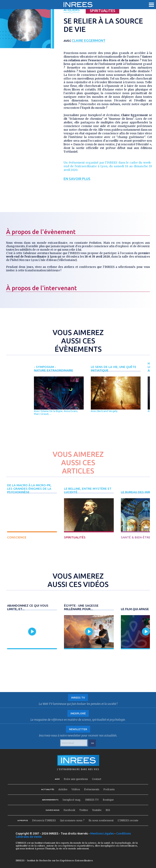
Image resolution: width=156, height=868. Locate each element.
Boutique (108, 800)
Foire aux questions (76, 779)
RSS (108, 810)
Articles (63, 789)
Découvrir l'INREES (44, 820)
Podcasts (109, 789)
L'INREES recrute (128, 820)
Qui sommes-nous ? (72, 820)
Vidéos (76, 789)
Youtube (97, 810)
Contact (97, 779)
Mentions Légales (102, 833)
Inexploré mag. (72, 800)
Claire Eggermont (90, 40)
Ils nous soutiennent (101, 820)
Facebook (69, 810)
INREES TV (92, 800)
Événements (92, 789)
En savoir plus (77, 179)
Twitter (84, 810)
